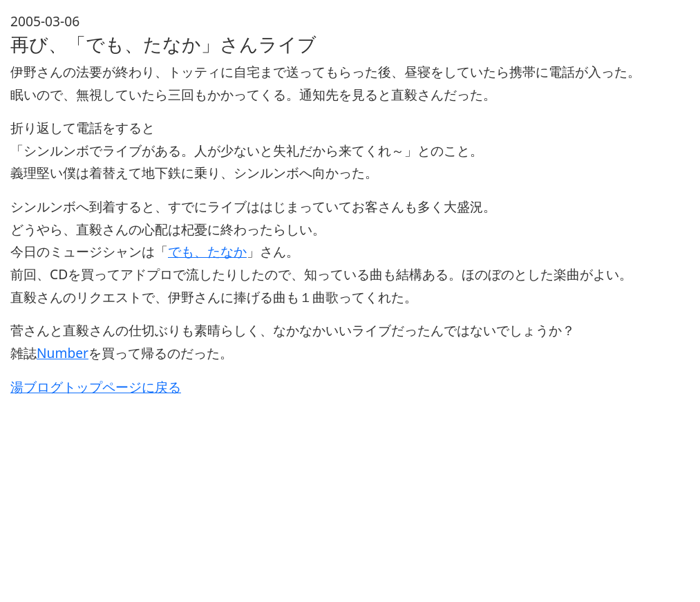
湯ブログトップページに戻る (96, 387)
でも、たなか (207, 251)
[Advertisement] (350, 495)
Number (63, 353)
